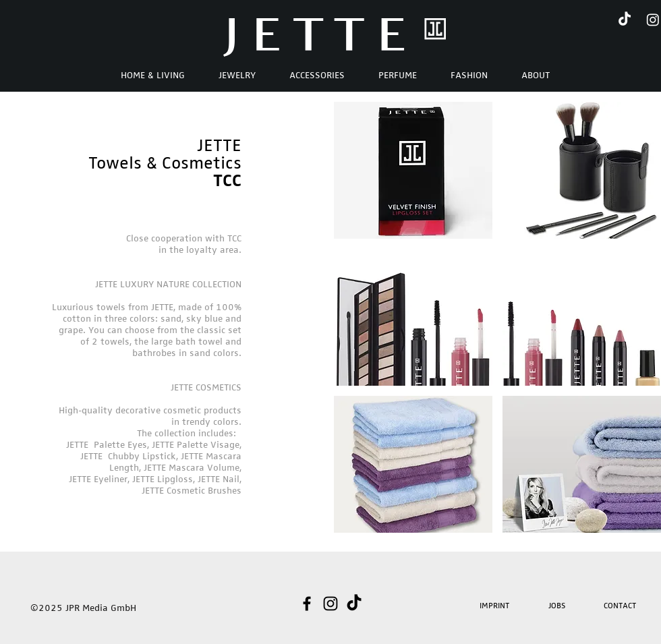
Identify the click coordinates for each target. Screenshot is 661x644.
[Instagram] (653, 20)
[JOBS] (558, 606)
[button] (536, 75)
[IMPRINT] (495, 606)
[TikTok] (625, 20)
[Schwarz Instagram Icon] (330, 604)
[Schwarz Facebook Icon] (307, 604)
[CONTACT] (621, 606)
